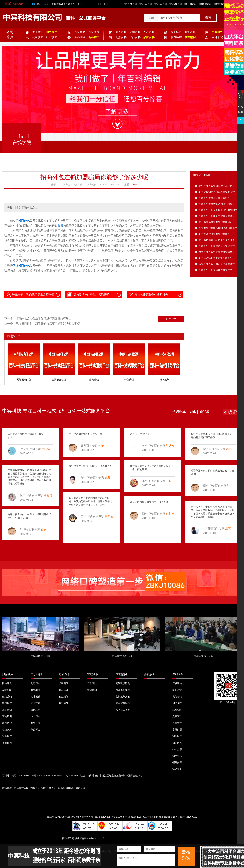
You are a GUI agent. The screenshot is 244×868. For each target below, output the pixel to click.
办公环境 (35, 730)
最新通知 (64, 703)
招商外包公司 (49, 788)
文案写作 (177, 716)
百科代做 (80, 32)
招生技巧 (177, 756)
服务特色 (176, 32)
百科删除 (80, 37)
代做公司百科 (190, 4)
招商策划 (164, 380)
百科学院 (217, 37)
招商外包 (94, 380)
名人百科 (121, 32)
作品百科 (135, 37)
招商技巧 (177, 762)
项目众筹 (7, 730)
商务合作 (35, 723)
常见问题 (177, 730)
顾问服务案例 (123, 710)
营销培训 (7, 716)
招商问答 (177, 743)
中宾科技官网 (21, 788)
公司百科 (135, 32)
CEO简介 (35, 716)
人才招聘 (35, 697)
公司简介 (35, 683)
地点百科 (121, 37)
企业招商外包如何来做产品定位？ (217, 186)
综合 (206, 35)
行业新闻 (52, 37)
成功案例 (121, 674)
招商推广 (7, 736)
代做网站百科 (205, 4)
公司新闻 (38, 37)
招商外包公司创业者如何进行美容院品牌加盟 (44, 318)
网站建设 (7, 683)
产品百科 (149, 32)
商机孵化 (7, 723)
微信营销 (7, 697)
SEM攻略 (177, 690)
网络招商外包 (24, 380)
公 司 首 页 (10, 35)
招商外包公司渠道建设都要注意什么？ (219, 270)
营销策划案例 (123, 697)
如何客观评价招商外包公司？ (67, 4)
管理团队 (93, 674)
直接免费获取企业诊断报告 (148, 295)
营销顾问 (92, 690)
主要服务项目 (59, 380)
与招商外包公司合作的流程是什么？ (218, 228)
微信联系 (35, 710)
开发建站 (177, 683)
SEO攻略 (177, 710)
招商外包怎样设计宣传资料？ (214, 198)
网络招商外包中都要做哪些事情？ (217, 252)
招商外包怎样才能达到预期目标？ (217, 204)
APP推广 (177, 703)
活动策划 (177, 769)
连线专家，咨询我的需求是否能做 (30, 295)
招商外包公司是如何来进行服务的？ (218, 210)
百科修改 (94, 32)
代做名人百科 (145, 4)
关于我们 (38, 32)
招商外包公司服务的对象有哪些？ (217, 216)
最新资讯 (64, 674)
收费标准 (176, 37)
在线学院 (178, 674)
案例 (165, 35)
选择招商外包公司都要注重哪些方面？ (219, 264)
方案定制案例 (123, 703)
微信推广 (7, 703)
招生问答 (177, 736)
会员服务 (150, 674)
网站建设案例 (123, 683)
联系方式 (35, 703)
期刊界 (61, 788)
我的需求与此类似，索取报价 (88, 295)
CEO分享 (177, 749)
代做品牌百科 (175, 4)
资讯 (27, 35)
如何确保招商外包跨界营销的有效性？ (219, 192)
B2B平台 (35, 788)
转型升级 (129, 380)
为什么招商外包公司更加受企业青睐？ (219, 240)
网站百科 (80, 788)
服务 (152, 18)
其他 (110, 35)
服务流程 (190, 32)
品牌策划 (7, 710)
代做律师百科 (220, 4)
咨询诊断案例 (123, 690)
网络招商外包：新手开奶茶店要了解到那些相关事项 (48, 324)
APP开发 (7, 690)
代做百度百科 (130, 4)
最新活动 (64, 690)
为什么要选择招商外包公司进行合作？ (219, 222)
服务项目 (8, 674)
